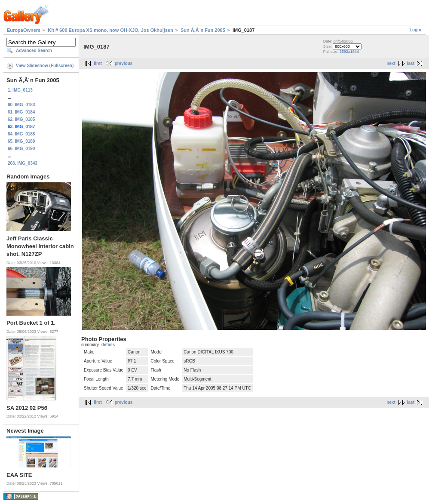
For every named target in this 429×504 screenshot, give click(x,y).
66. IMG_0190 (21, 149)
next (391, 63)
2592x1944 (349, 52)
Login (415, 30)
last (411, 63)
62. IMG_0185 (21, 119)
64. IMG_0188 (21, 134)
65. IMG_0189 (21, 141)
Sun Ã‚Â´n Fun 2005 (203, 30)
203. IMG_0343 (23, 163)
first (98, 63)
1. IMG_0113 (20, 90)
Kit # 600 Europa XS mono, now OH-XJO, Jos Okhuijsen (110, 30)
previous (124, 63)
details (108, 345)
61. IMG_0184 (21, 112)
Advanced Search (34, 51)
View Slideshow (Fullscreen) (45, 66)
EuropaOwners (24, 30)
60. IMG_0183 (21, 105)
